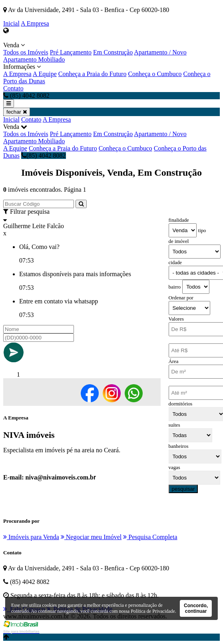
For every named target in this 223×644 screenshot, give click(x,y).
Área (174, 361)
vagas (174, 467)
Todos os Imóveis (26, 52)
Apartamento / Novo (160, 52)
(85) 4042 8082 (44, 155)
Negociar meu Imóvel (91, 537)
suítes (174, 425)
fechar (17, 112)
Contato (13, 88)
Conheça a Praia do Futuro (93, 74)
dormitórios (181, 404)
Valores (176, 319)
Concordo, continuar (196, 608)
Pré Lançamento (71, 52)
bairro (175, 287)
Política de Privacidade (153, 611)
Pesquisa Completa (150, 537)
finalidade (179, 220)
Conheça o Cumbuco (155, 74)
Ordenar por (181, 298)
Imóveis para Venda (31, 537)
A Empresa (35, 23)
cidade (175, 263)
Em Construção (113, 52)
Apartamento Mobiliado (34, 59)
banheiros (179, 446)
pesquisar (183, 489)
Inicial (11, 23)
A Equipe (45, 74)
